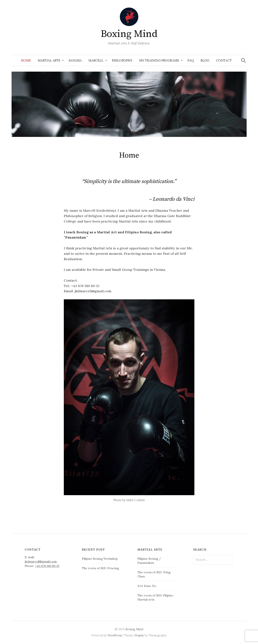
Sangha (75, 60)
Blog (205, 60)
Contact (224, 60)
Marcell (96, 60)
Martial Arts (49, 60)
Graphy (139, 635)
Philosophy (122, 60)
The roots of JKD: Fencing (100, 568)
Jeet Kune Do (147, 586)
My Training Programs (159, 60)
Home (26, 60)
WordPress (115, 635)
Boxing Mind (129, 34)
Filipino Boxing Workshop (100, 559)
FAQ (191, 60)
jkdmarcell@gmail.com (41, 561)
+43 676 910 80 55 (47, 566)
